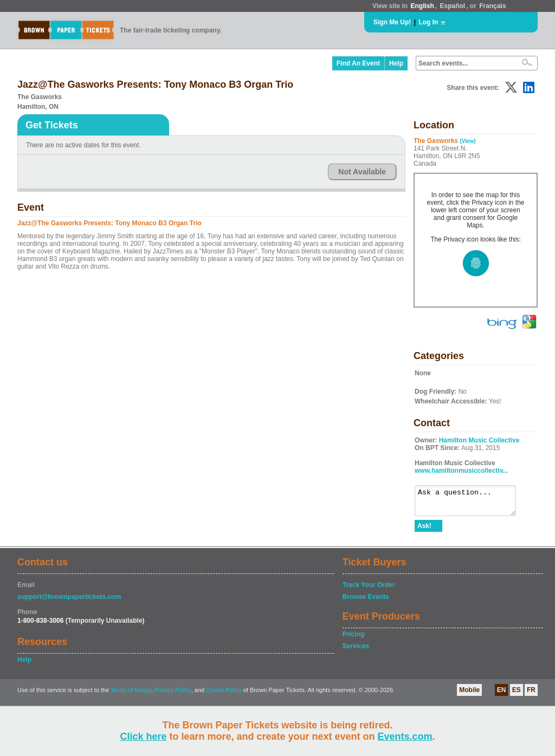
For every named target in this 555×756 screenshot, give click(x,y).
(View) (467, 141)
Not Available (362, 172)
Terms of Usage (131, 695)
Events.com (405, 737)
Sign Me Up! (392, 22)
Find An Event (358, 63)
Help (396, 63)
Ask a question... (471, 503)
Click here (143, 737)
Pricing (354, 639)
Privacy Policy (173, 695)
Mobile (469, 695)
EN (502, 695)
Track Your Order (369, 590)
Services (356, 651)
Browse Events (366, 602)
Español (453, 6)
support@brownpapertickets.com (69, 602)
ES (517, 695)
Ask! (424, 531)
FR (531, 695)
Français (492, 6)
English (422, 6)
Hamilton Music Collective (479, 440)
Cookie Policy (224, 695)
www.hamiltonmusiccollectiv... (462, 471)
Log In (428, 22)
